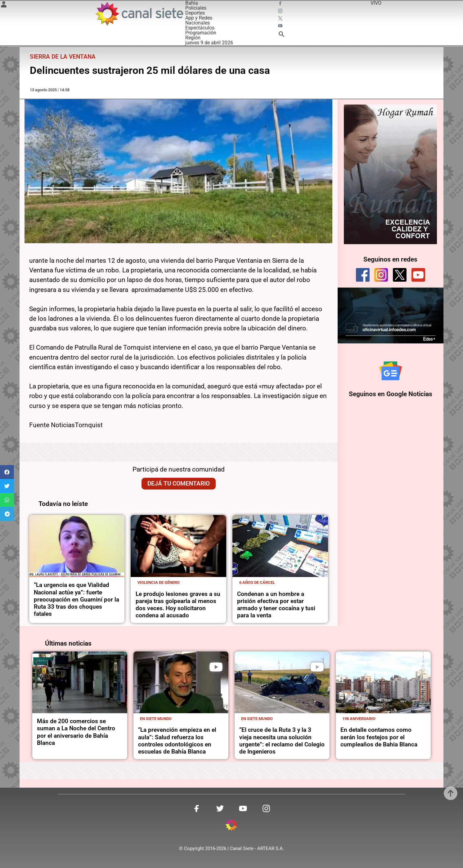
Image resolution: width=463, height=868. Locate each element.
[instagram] (381, 275)
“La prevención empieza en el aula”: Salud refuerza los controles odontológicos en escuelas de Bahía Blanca (177, 741)
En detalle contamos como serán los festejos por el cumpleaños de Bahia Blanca (379, 737)
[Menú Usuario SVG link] (4, 5)
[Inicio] (139, 14)
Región (193, 38)
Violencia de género (159, 582)
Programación (201, 33)
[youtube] (418, 275)
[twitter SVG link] (281, 19)
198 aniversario (359, 719)
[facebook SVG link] (281, 4)
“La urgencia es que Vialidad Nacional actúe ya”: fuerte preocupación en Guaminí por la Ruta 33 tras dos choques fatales (76, 599)
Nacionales (198, 23)
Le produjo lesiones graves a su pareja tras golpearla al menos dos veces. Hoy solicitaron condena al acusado (178, 605)
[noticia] (77, 546)
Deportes (195, 13)
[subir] (451, 793)
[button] (7, 472)
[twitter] (400, 275)
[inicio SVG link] (231, 826)
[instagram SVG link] (281, 12)
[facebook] (363, 275)
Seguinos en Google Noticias (391, 394)
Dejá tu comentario (179, 483)
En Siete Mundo (156, 719)
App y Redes (199, 18)
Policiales (196, 8)
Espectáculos (200, 28)
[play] (216, 667)
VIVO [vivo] (376, 3)
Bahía (192, 3)
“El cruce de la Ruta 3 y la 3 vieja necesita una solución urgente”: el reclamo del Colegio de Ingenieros (282, 741)
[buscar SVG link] (281, 35)
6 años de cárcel (257, 582)
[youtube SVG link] (281, 27)
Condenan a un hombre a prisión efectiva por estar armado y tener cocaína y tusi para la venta (276, 605)
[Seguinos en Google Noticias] (391, 371)
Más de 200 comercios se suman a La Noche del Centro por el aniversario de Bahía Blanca (76, 732)
